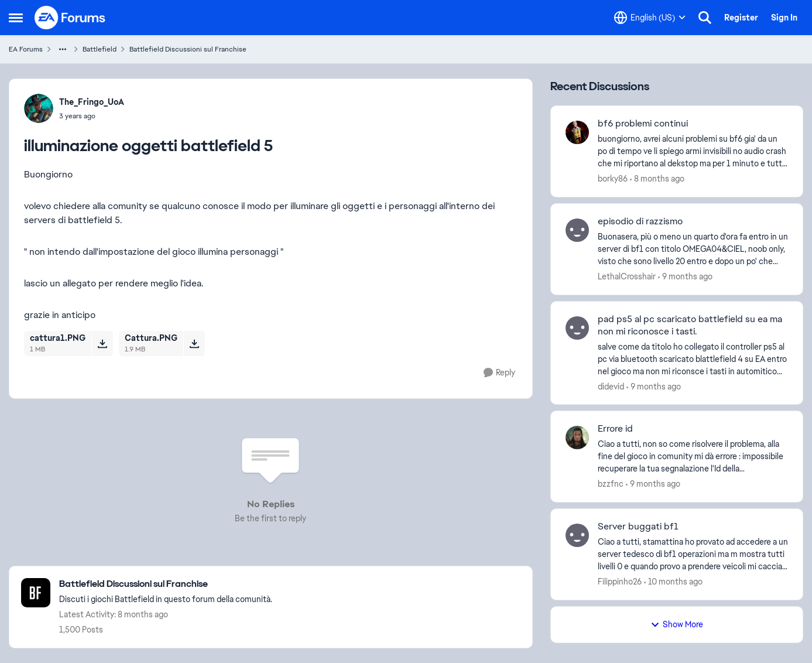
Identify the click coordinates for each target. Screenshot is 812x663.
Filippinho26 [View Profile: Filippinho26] (620, 582)
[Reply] (499, 373)
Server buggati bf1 (638, 527)
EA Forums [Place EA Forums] (26, 49)
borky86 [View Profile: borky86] (613, 179)
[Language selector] (650, 18)
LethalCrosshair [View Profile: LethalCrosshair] (627, 276)
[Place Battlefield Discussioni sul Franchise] (166, 584)
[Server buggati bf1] (693, 554)
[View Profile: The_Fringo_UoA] (39, 108)
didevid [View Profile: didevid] (611, 386)
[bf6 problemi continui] (693, 151)
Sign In (784, 18)
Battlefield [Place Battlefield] (100, 49)
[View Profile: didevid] (577, 328)
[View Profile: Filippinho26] (577, 535)
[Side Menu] (16, 18)
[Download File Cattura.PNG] (194, 343)
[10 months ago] (673, 582)
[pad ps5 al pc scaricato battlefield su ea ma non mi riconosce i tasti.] (693, 359)
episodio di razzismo (640, 221)
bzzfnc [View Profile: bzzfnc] (611, 484)
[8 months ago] (657, 179)
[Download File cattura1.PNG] (102, 343)
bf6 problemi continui (643, 124)
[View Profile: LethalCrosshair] (577, 230)
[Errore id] (693, 457)
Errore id (615, 429)
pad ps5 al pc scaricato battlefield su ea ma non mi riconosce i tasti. (690, 325)
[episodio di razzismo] (693, 249)
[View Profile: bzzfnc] (577, 438)
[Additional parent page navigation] (63, 49)
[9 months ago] (685, 277)
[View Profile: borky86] (577, 132)
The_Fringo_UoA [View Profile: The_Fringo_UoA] (92, 102)
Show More (677, 624)
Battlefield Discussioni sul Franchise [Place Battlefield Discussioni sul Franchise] (188, 49)
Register (741, 18)
